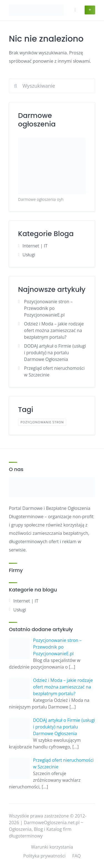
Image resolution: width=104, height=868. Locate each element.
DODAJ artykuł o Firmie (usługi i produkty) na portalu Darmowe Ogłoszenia (55, 353)
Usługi (29, 255)
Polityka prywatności (45, 856)
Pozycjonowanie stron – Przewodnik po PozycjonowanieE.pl (48, 308)
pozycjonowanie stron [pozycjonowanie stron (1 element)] (42, 422)
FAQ (76, 856)
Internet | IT (35, 246)
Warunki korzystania (52, 847)
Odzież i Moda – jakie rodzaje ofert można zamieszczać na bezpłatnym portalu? (54, 330)
